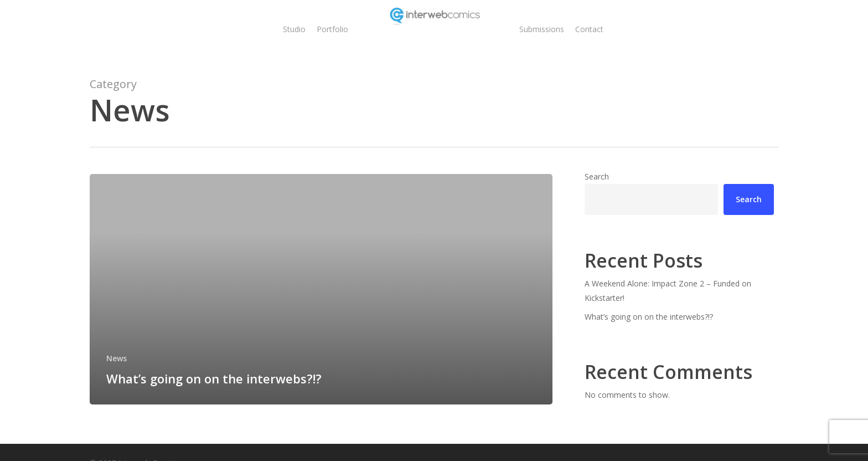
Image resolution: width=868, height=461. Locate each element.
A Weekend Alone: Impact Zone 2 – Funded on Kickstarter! (668, 291)
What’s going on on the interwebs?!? (649, 317)
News (117, 358)
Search (597, 176)
